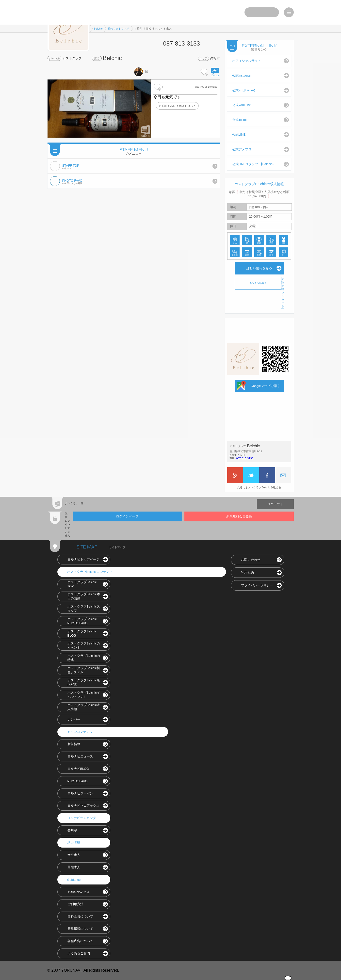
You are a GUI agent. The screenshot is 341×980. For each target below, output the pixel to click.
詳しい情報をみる (259, 268)
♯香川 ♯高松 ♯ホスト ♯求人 (177, 106)
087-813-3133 (245, 458)
